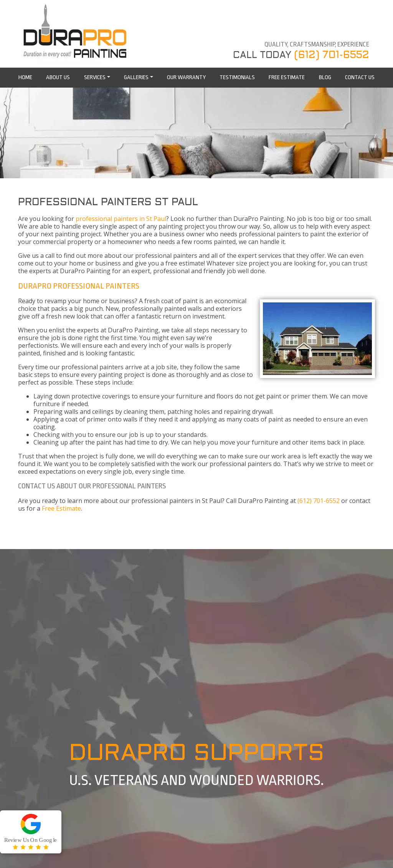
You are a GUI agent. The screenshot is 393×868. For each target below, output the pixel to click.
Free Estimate (61, 508)
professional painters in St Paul (121, 219)
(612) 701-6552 (332, 55)
